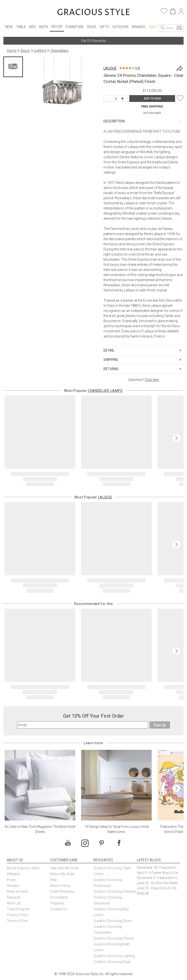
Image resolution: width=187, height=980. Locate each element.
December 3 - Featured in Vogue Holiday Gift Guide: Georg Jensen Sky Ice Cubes (159, 878)
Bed (33, 27)
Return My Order (62, 874)
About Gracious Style (23, 868)
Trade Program (19, 909)
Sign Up (160, 725)
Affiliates (13, 874)
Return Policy (60, 886)
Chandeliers (59, 50)
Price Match (59, 897)
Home (12, 50)
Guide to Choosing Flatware (115, 891)
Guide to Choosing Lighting (114, 956)
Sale (153, 27)
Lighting (40, 50)
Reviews (13, 886)
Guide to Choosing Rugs (112, 962)
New (9, 27)
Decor (57, 27)
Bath (44, 27)
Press (11, 880)
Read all (143, 893)
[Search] (163, 28)
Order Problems (62, 891)
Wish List (14, 903)
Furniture (75, 27)
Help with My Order (64, 868)
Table (21, 27)
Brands (139, 27)
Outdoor (121, 27)
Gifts (104, 27)
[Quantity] (117, 99)
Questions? (144, 380)
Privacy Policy (18, 915)
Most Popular (93, 391)
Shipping (57, 903)
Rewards (14, 897)
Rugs (92, 27)
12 (138, 68)
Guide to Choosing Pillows (114, 938)
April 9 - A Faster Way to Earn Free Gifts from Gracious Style (159, 873)
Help (54, 880)
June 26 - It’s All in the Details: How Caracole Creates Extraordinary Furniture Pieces (159, 883)
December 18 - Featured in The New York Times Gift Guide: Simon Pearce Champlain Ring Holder (159, 868)
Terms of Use (17, 921)
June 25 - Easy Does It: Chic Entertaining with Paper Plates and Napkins (159, 888)
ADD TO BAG (152, 99)
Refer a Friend (17, 891)
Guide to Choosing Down (113, 921)
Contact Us (59, 909)
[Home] (94, 13)
